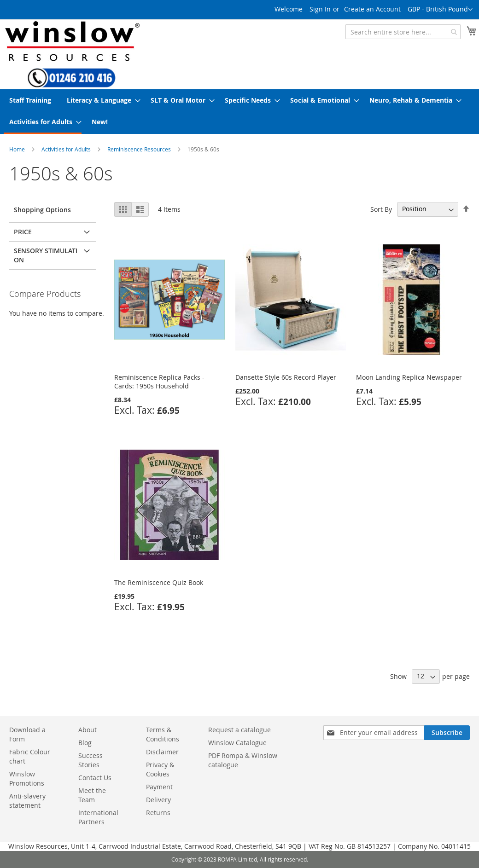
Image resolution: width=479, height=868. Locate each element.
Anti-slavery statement (27, 801)
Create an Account (372, 9)
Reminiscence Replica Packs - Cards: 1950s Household (159, 382)
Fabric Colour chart (30, 756)
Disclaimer (162, 752)
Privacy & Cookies (160, 769)
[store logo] (71, 41)
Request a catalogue (239, 730)
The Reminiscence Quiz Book (159, 582)
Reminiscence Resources (139, 149)
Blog (85, 743)
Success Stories (91, 760)
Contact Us (95, 778)
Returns (158, 813)
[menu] (239, 112)
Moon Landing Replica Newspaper (409, 377)
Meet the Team (92, 795)
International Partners (98, 817)
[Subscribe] (447, 733)
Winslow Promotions (27, 778)
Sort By (381, 209)
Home (17, 149)
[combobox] (403, 32)
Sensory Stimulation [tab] (46, 255)
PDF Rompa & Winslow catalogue (243, 760)
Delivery (158, 800)
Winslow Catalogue (237, 743)
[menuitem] (30, 100)
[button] (440, 10)
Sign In (320, 9)
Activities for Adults (66, 149)
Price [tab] (23, 232)
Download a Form (27, 734)
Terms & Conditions (163, 734)
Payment (159, 787)
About (88, 730)
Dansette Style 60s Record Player (286, 377)
